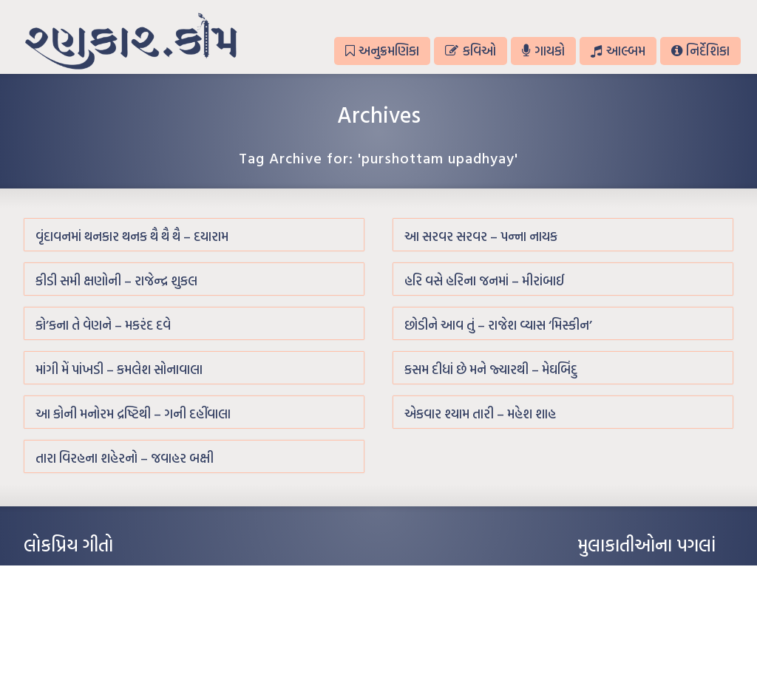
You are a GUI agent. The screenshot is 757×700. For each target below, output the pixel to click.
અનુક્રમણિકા (382, 51)
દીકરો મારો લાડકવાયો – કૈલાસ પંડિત (86, 640)
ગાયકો (543, 51)
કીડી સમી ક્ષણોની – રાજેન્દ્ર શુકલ (116, 281)
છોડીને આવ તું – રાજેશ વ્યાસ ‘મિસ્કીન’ (498, 325)
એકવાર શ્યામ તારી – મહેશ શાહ (480, 414)
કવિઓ (470, 51)
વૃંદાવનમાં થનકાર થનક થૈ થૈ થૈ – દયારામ (132, 236)
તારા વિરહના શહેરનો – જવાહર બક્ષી (125, 458)
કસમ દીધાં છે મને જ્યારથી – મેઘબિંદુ (491, 369)
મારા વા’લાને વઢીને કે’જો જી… (75, 596)
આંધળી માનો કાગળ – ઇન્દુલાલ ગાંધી (86, 574)
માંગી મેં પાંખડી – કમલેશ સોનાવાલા (119, 369)
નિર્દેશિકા (700, 51)
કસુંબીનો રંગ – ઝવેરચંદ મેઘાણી (77, 662)
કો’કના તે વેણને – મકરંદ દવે (103, 325)
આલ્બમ (618, 51)
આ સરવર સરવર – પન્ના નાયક (481, 236)
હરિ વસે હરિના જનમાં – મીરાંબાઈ (485, 281)
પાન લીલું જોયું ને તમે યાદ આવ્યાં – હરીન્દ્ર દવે (102, 618)
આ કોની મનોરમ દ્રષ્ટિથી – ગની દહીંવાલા (133, 414)
